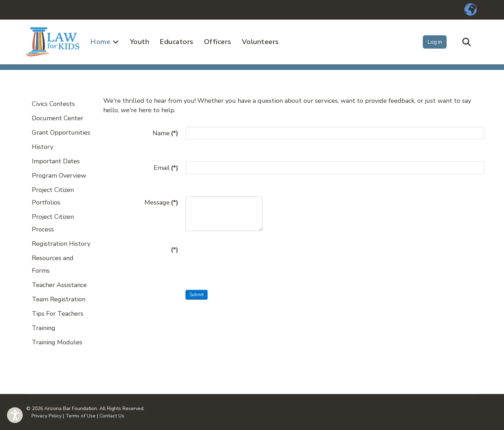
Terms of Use (80, 416)
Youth (140, 42)
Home (100, 42)
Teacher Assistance (59, 285)
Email (166, 168)
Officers (218, 42)
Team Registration (59, 299)
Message (161, 202)
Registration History (61, 244)
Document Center (58, 118)
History (43, 147)
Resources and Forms (53, 264)
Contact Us (112, 416)
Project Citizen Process (53, 223)
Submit (197, 295)
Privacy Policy (47, 416)
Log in (435, 42)
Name (165, 133)
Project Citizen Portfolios (53, 196)
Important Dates (56, 161)
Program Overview (59, 175)
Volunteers (260, 42)
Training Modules (57, 342)
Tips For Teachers (58, 314)
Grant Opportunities (61, 132)
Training (44, 328)
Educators (177, 42)
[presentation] (239, 257)
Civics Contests (53, 104)
